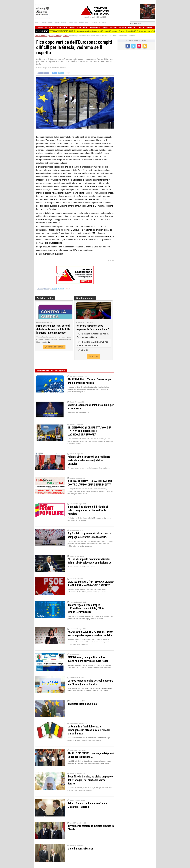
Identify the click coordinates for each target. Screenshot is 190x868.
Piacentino (83, 27)
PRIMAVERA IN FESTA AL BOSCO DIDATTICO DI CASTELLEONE (54, 31)
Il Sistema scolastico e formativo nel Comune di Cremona (99, 31)
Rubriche (132, 27)
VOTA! (93, 356)
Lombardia (95, 27)
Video (141, 27)
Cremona (49, 27)
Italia (105, 27)
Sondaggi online (85, 298)
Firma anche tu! (54, 347)
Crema (72, 27)
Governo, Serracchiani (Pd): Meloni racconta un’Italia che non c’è (144, 31)
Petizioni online (45, 298)
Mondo (123, 27)
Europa (114, 27)
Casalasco (61, 27)
